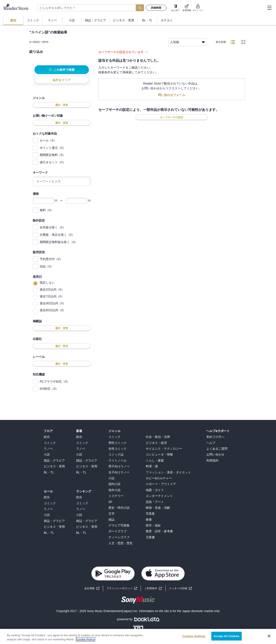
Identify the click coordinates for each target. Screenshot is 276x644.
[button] (180, 588)
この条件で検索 (62, 70)
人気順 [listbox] (188, 42)
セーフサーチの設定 (172, 117)
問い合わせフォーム (172, 95)
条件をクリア (62, 80)
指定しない (47, 283)
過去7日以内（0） (52, 296)
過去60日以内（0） (53, 310)
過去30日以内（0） (53, 303)
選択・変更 (62, 105)
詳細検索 (156, 8)
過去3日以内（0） (52, 289)
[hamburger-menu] (269, 8)
